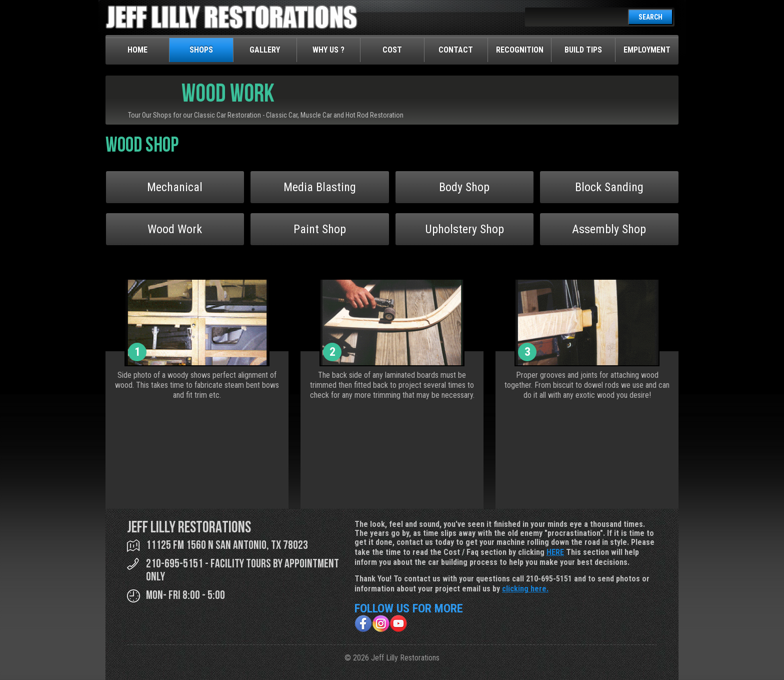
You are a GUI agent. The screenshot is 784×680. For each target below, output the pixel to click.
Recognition (520, 50)
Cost (392, 50)
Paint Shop (320, 229)
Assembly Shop (609, 229)
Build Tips (583, 50)
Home (137, 50)
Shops (201, 50)
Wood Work (175, 229)
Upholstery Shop (464, 229)
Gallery (265, 50)
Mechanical (175, 187)
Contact (456, 50)
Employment (647, 50)
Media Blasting (320, 187)
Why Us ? (328, 50)
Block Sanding (609, 187)
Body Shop (464, 187)
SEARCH (650, 17)
